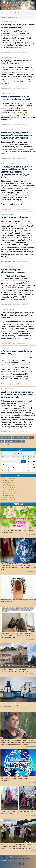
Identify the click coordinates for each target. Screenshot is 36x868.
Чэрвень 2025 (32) (9, 500)
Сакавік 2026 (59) (8, 482)
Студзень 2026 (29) (9, 486)
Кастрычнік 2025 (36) (10, 492)
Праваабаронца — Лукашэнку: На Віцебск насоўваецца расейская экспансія (18, 315)
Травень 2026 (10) (9, 478)
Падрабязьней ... (24, 53)
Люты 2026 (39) (8, 484)
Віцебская (11, 2)
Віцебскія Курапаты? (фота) (14, 218)
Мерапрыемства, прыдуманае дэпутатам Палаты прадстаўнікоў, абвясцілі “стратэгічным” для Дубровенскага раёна (16, 846)
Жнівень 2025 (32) (9, 496)
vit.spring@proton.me (8, 860)
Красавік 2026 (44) (9, 480)
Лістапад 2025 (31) (9, 490)
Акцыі (14, 432)
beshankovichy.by (22, 113)
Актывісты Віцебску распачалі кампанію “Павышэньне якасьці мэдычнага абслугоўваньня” (17, 135)
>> (23, 441)
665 (2, 441)
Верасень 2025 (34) (9, 494)
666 (7, 441)
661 (18, 437)
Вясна (12, 8)
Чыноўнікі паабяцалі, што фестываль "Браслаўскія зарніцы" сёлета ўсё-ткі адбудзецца (15, 779)
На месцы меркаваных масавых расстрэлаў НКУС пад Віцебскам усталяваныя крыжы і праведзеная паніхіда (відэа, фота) (17, 172)
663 (28, 437)
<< (2, 437)
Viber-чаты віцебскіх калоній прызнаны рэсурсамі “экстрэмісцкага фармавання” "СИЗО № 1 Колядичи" (18, 705)
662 (23, 437)
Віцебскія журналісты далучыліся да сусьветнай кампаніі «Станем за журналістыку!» (17, 395)
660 (14, 437)
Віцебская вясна (16, 857)
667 (11, 441)
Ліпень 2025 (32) (8, 498)
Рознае (14, 53)
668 (16, 441)
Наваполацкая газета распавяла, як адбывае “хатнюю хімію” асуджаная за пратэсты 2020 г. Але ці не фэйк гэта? (18, 635)
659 (9, 437)
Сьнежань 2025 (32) (9, 488)
